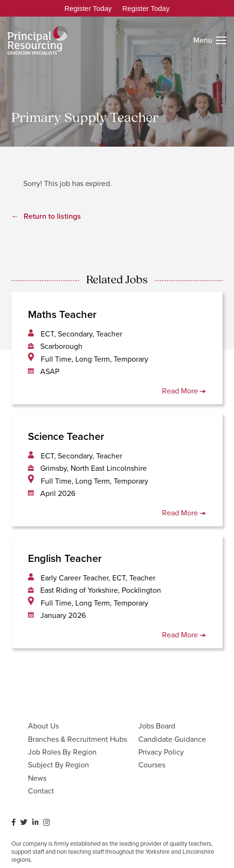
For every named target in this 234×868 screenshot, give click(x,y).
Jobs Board (157, 726)
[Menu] (210, 40)
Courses (152, 765)
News (37, 778)
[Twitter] (24, 822)
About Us (43, 726)
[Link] (38, 40)
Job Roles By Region (62, 752)
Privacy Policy (161, 752)
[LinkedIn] (35, 822)
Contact (41, 791)
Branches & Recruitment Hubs (77, 739)
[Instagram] (46, 823)
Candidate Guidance (172, 739)
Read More (184, 391)
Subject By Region (58, 765)
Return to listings (52, 216)
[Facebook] (13, 822)
